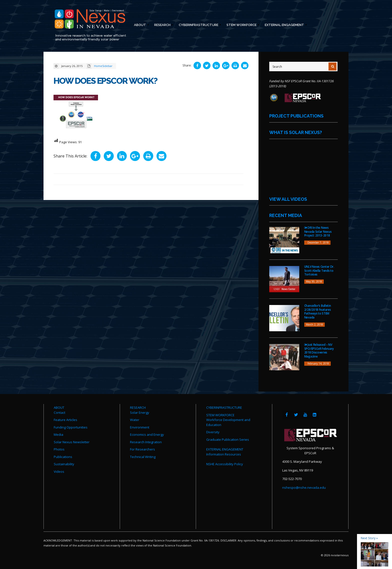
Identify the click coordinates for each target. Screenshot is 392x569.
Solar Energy (140, 412)
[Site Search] (303, 66)
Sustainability (64, 464)
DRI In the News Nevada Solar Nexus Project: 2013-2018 (318, 231)
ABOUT (59, 407)
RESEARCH (138, 407)
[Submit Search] (332, 66)
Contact (59, 412)
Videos (59, 471)
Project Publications (296, 116)
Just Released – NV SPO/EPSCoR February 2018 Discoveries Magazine (319, 350)
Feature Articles (65, 420)
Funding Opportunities (71, 427)
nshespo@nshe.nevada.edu (304, 487)
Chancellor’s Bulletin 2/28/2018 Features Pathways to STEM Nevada (318, 311)
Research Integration (146, 442)
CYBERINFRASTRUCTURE (224, 407)
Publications (63, 457)
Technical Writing (143, 457)
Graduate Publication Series (228, 439)
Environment (140, 427)
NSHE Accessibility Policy (225, 464)
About (140, 26)
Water (135, 420)
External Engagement (284, 26)
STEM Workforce (241, 26)
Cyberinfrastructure (198, 26)
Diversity (213, 432)
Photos (59, 449)
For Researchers (142, 449)
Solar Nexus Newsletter (72, 442)
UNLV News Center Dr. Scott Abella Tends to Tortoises (319, 270)
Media (58, 434)
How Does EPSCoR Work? (107, 81)
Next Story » (369, 538)
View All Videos (288, 199)
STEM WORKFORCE (220, 415)
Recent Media (286, 215)
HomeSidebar (103, 66)
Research (162, 26)
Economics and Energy (147, 434)
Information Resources (224, 454)
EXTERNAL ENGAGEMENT (225, 449)
